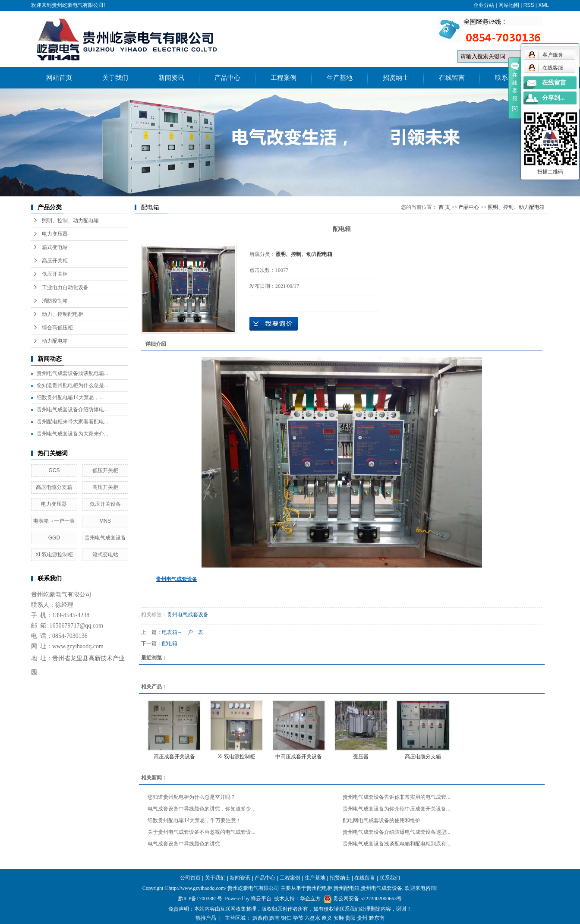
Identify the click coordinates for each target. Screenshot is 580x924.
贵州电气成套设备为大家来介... (72, 434)
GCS (54, 470)
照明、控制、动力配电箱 (70, 221)
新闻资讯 (171, 78)
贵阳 (350, 918)
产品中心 (227, 78)
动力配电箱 (55, 341)
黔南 (274, 918)
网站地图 (509, 5)
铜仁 (286, 918)
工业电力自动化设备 (65, 287)
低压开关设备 (105, 504)
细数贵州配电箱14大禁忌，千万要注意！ (194, 820)
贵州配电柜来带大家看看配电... (72, 422)
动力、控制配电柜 (63, 314)
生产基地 (340, 78)
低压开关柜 (55, 274)
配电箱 (170, 643)
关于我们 (115, 78)
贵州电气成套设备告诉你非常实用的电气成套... (397, 797)
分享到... (553, 98)
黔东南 (377, 918)
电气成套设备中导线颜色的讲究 (184, 844)
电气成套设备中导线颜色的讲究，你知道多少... (202, 809)
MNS (105, 521)
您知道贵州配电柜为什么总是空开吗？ (192, 797)
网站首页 (59, 78)
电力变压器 (55, 234)
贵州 (362, 918)
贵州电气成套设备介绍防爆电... (72, 410)
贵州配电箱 (347, 888)
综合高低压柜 (57, 328)
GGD (54, 538)
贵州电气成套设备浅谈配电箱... (72, 373)
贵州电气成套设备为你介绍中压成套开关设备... (397, 809)
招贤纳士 (396, 78)
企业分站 (484, 5)
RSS (529, 5)
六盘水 (312, 918)
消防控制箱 (55, 301)
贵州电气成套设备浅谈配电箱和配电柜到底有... (397, 844)
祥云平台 (261, 899)
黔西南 (260, 918)
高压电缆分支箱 (54, 487)
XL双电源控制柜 (54, 555)
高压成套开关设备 (174, 757)
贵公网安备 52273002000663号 (367, 899)
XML (544, 5)
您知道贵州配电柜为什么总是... (72, 385)
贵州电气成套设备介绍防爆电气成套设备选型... (397, 832)
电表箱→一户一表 (54, 521)
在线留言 (452, 78)
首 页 (444, 207)
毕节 (298, 918)
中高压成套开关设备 (299, 757)
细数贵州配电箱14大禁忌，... (70, 397)
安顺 (339, 918)
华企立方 (310, 899)
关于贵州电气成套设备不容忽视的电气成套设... (202, 832)
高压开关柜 (55, 261)
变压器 (361, 757)
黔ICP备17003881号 (200, 899)
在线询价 (274, 324)
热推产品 (206, 918)
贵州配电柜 (319, 888)
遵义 (327, 918)
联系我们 (508, 78)
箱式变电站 (55, 247)
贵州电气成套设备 (105, 538)
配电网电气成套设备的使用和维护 (381, 820)
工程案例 (284, 78)
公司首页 (190, 878)
